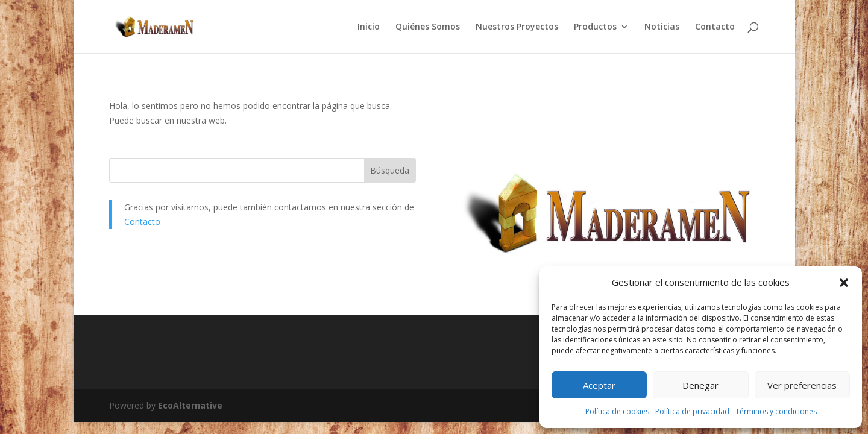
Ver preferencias (802, 385)
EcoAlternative (190, 405)
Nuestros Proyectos (517, 27)
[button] (844, 283)
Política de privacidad (692, 411)
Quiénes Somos (428, 27)
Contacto (715, 27)
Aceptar (599, 385)
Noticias (662, 27)
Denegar (700, 385)
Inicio (369, 27)
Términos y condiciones (776, 411)
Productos (595, 27)
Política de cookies (617, 411)
